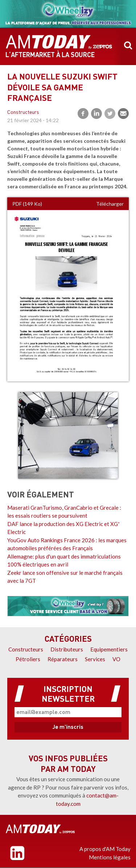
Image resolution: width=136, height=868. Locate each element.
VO (116, 659)
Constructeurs (23, 113)
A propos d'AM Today (105, 849)
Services (95, 659)
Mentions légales (110, 857)
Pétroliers (28, 659)
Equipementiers (109, 649)
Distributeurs (67, 649)
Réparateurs (63, 659)
